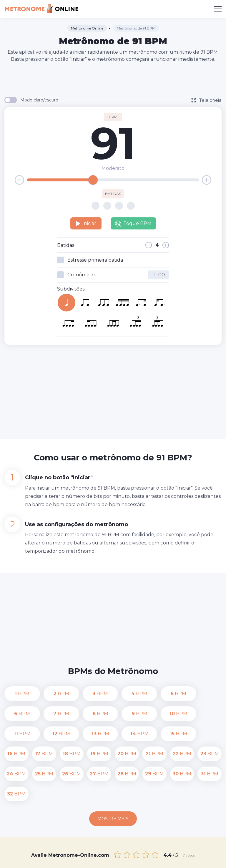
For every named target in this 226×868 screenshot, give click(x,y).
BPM (16, 694)
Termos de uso (113, 859)
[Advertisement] (113, 79)
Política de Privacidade (186, 853)
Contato (148, 853)
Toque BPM (133, 224)
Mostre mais (113, 779)
